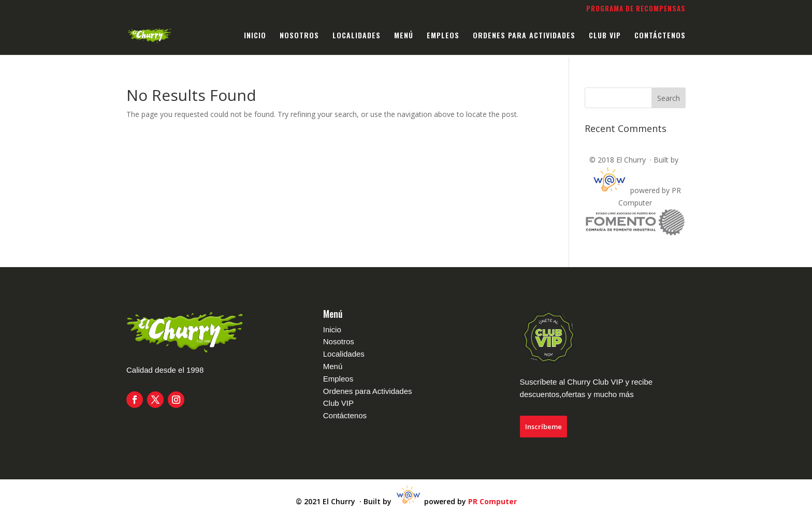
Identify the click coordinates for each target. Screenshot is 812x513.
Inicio (332, 329)
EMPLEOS (443, 36)
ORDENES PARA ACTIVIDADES (524, 36)
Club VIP (338, 403)
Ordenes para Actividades (368, 391)
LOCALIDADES (357, 36)
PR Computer (492, 502)
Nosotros (339, 341)
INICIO (255, 36)
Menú (333, 366)
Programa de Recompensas (636, 9)
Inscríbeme (543, 427)
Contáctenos (345, 415)
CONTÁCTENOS (660, 36)
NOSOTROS (299, 36)
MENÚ (404, 36)
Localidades (344, 354)
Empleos (338, 379)
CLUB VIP (605, 36)
